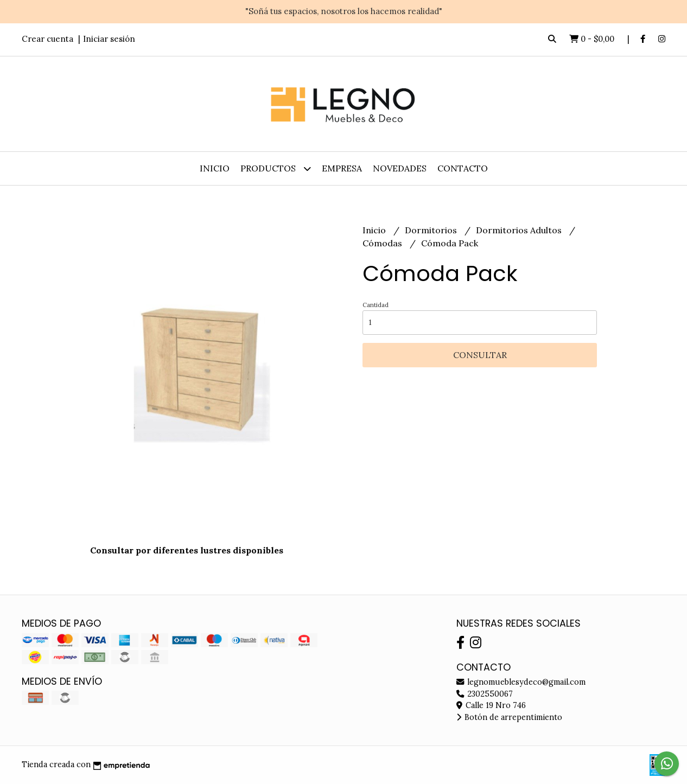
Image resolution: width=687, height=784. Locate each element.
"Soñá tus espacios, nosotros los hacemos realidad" (344, 11)
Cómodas (383, 243)
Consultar (480, 355)
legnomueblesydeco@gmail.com (521, 682)
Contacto (463, 168)
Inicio (215, 168)
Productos (276, 168)
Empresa (342, 168)
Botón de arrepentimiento (509, 717)
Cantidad (376, 305)
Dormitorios (432, 230)
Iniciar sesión (109, 39)
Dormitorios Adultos (520, 230)
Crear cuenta (47, 39)
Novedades (400, 168)
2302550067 (485, 694)
